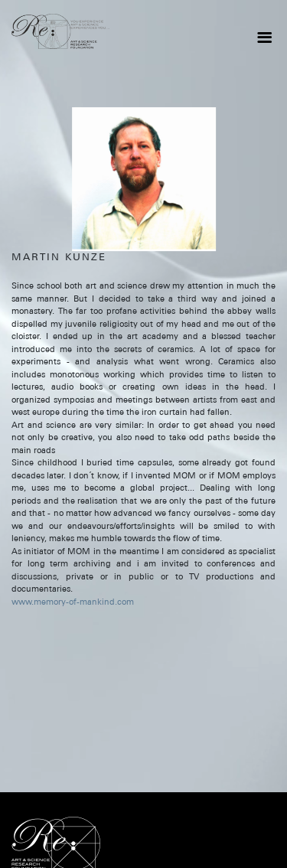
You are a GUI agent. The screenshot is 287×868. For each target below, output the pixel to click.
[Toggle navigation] (264, 38)
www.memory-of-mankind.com (73, 602)
